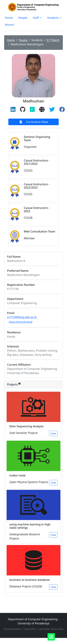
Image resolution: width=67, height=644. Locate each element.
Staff (36, 18)
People (23, 18)
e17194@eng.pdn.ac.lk (22, 317)
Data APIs (30, 629)
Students (53, 18)
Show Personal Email (20, 322)
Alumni (9, 25)
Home (9, 18)
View (53, 433)
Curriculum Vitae (33, 122)
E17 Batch (53, 40)
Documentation (13, 629)
